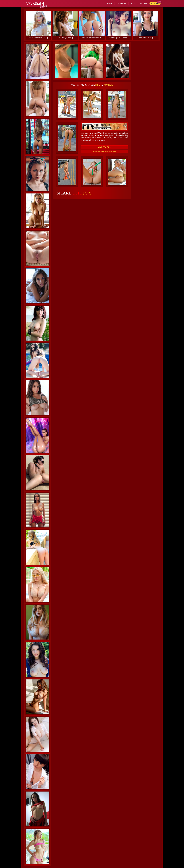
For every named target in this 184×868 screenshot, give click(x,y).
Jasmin (34, 4)
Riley (98, 85)
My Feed (155, 4)
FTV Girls (108, 85)
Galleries (121, 4)
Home (110, 4)
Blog (133, 4)
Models (144, 4)
